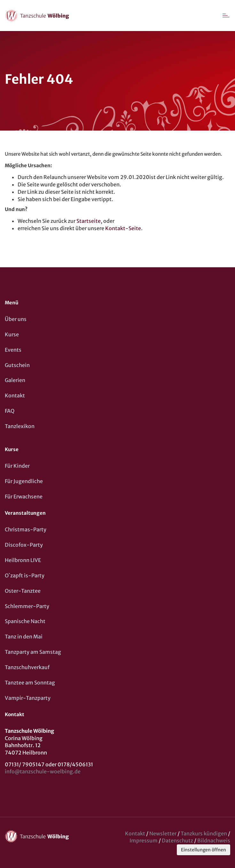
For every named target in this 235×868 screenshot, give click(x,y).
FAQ (10, 411)
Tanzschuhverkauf (27, 667)
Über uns (16, 319)
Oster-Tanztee (23, 591)
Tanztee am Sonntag (30, 683)
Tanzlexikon (20, 426)
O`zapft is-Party (25, 575)
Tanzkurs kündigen (204, 833)
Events (13, 350)
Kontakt (15, 395)
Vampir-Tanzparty (28, 698)
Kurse (12, 334)
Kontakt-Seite (123, 228)
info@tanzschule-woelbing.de (43, 771)
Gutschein (17, 365)
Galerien (15, 380)
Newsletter (163, 833)
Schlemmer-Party (27, 606)
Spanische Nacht (25, 621)
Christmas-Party (26, 529)
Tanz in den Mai (24, 637)
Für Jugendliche (24, 481)
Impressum (144, 841)
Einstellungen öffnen (204, 850)
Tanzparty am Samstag (33, 652)
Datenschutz (177, 841)
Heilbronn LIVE (23, 560)
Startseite (89, 221)
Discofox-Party (24, 545)
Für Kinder (17, 466)
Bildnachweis (214, 841)
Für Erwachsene (24, 497)
